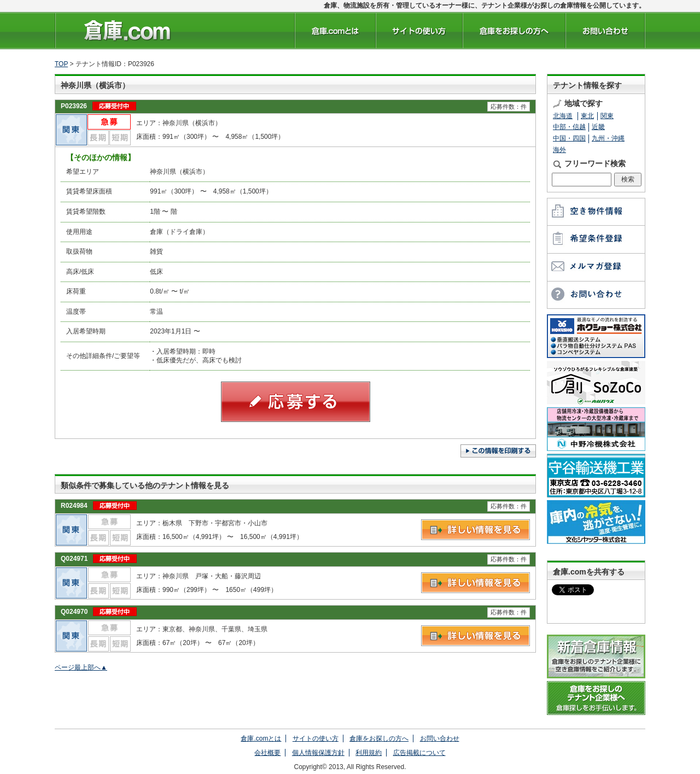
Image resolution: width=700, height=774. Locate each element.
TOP (61, 64)
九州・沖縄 (608, 138)
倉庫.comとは (261, 738)
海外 (559, 150)
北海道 (563, 116)
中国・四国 (569, 138)
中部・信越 (569, 127)
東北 (587, 116)
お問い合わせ (440, 738)
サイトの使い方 (316, 738)
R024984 (74, 506)
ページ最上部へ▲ (81, 667)
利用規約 (369, 753)
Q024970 (74, 612)
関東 (607, 116)
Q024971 (74, 559)
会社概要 (267, 753)
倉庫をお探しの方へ (379, 738)
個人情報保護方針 (318, 753)
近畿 (598, 127)
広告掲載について (419, 753)
